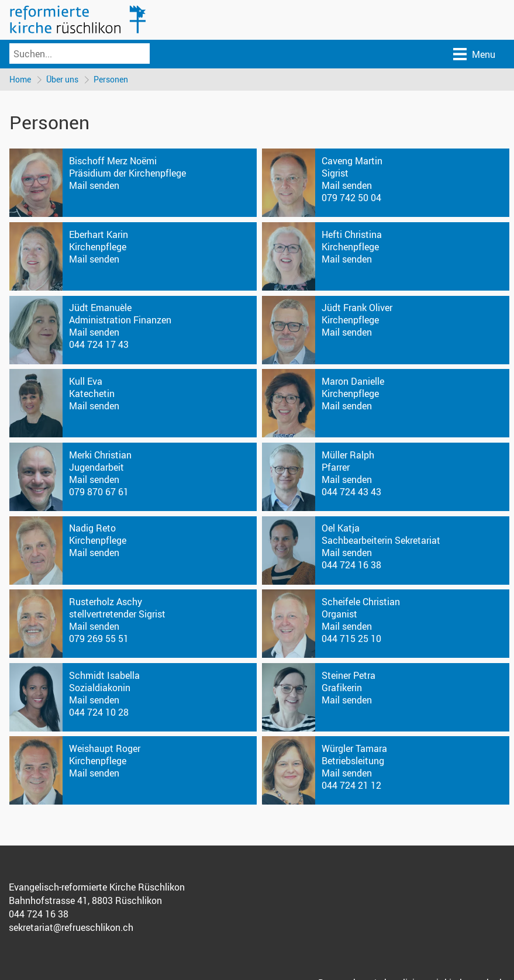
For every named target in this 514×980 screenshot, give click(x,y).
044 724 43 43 (351, 492)
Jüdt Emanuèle (100, 308)
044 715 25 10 (351, 639)
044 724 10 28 (99, 712)
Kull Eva (86, 381)
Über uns (62, 79)
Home (20, 79)
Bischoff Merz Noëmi (113, 161)
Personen (111, 79)
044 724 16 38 (351, 565)
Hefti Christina (352, 234)
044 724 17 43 (99, 344)
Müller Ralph (348, 455)
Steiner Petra (349, 675)
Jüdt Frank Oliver (357, 308)
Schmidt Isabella (104, 675)
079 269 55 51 (99, 639)
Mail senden (94, 185)
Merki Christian (100, 455)
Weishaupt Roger (105, 748)
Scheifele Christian (361, 602)
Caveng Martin (352, 161)
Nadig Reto (92, 528)
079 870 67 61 (99, 492)
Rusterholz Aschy (106, 602)
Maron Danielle (353, 381)
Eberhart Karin (99, 234)
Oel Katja (341, 528)
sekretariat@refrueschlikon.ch (71, 927)
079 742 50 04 (351, 198)
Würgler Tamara (354, 748)
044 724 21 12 (351, 785)
